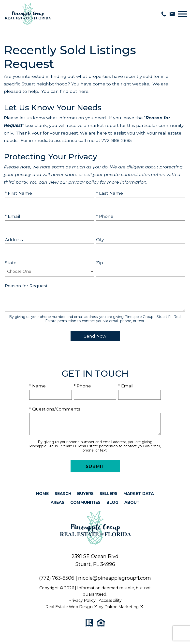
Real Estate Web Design (71, 607)
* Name (37, 386)
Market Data (139, 494)
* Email (13, 216)
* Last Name (110, 193)
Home (42, 494)
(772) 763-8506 (57, 578)
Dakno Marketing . (124, 607)
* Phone (105, 216)
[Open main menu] (183, 14)
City (100, 240)
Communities (85, 502)
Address (14, 240)
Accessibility (110, 600)
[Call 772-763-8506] (164, 14)
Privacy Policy (82, 600)
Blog (112, 502)
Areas (58, 502)
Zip (100, 263)
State (11, 263)
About (132, 502)
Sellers (109, 494)
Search (63, 494)
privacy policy (84, 182)
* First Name (18, 193)
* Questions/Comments (55, 409)
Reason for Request (26, 286)
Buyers (85, 494)
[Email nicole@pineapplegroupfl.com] (172, 14)
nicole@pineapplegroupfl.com (115, 578)
